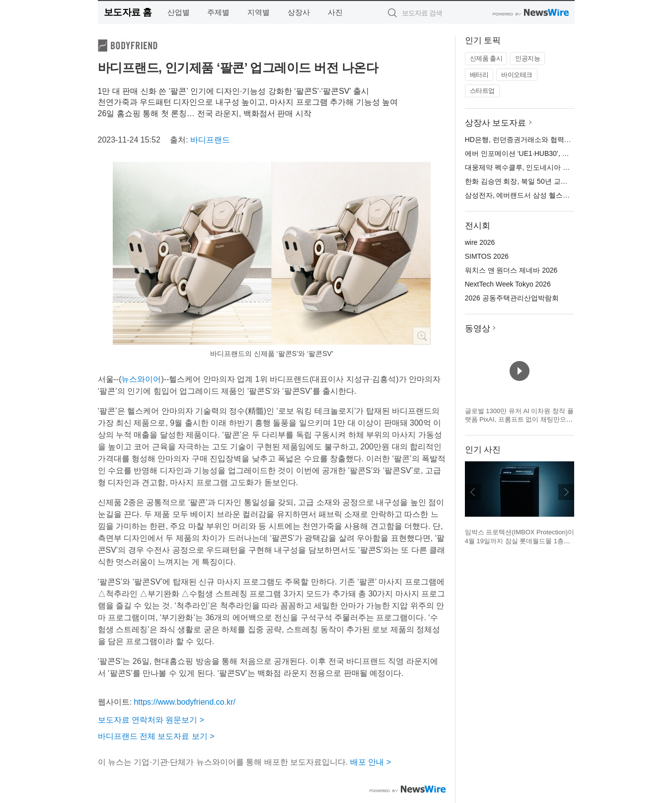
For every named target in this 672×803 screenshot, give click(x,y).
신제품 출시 (486, 58)
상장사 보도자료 (496, 123)
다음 (566, 492)
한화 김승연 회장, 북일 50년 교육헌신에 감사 (535, 181)
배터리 (479, 75)
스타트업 (482, 91)
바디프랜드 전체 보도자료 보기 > (156, 736)
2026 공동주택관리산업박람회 (512, 298)
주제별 (218, 12)
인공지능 (527, 58)
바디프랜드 (210, 140)
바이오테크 (517, 75)
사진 (335, 12)
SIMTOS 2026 (487, 256)
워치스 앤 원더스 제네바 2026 (511, 270)
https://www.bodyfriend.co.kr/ (185, 702)
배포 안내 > (371, 762)
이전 (473, 492)
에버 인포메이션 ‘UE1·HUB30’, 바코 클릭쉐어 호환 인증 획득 (559, 153)
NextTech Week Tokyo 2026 (508, 284)
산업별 (179, 12)
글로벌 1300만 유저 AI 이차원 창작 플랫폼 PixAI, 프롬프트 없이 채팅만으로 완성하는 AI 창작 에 (519, 420)
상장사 (299, 12)
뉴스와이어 (141, 379)
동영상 (478, 328)
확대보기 (422, 336)
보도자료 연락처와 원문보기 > (151, 720)
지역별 (259, 12)
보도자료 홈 (128, 12)
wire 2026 (480, 242)
